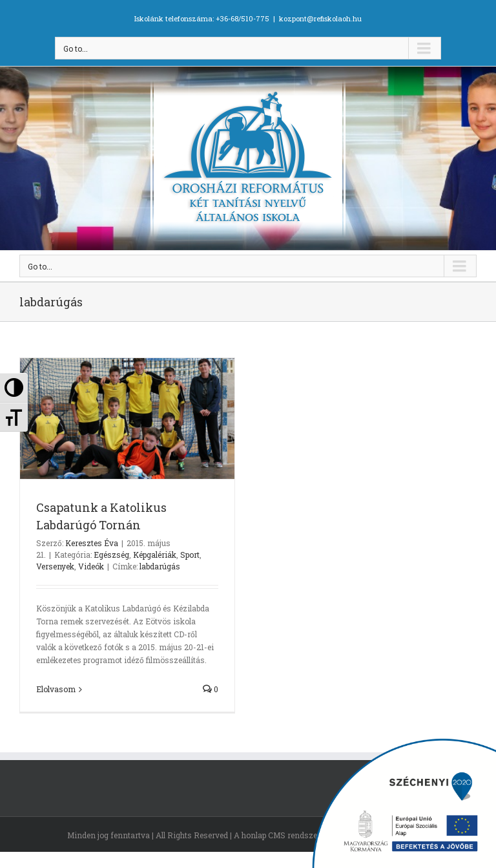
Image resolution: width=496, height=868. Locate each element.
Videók (91, 566)
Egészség (111, 555)
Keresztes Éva (92, 543)
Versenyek (55, 566)
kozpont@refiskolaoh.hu (320, 18)
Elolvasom (56, 689)
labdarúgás (160, 566)
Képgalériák (155, 555)
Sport (190, 555)
